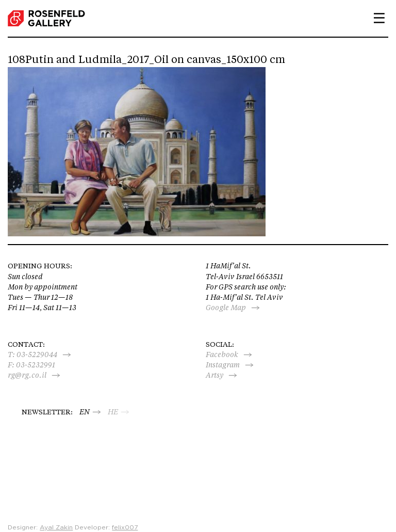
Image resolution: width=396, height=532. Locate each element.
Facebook (222, 354)
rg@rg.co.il (27, 375)
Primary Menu (375, 18)
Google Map (226, 308)
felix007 (125, 527)
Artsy (214, 375)
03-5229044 (37, 354)
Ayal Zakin (56, 527)
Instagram (223, 365)
